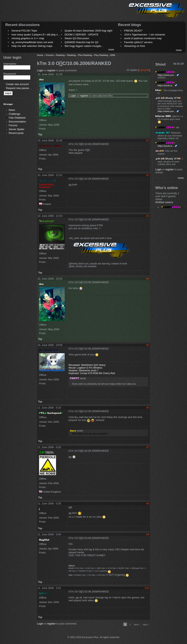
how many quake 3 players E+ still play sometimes (40, 35)
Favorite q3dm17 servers (138, 42)
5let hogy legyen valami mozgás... (84, 46)
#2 (148, 175)
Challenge (14, 114)
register (51, 70)
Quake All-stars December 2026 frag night (88, 31)
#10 (147, 588)
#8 (148, 504)
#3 (148, 216)
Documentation (17, 122)
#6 (148, 408)
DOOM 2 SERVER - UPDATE (81, 35)
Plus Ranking (85, 55)
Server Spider (16, 129)
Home (40, 55)
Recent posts (16, 133)
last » (146, 624)
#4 (148, 279)
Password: (11, 74)
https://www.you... (167, 75)
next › (137, 624)
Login (40, 70)
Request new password (19, 88)
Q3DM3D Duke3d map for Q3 (81, 42)
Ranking (60, 55)
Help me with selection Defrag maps (32, 46)
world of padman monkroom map (143, 38)
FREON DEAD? (133, 31)
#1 (148, 140)
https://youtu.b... (166, 85)
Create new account (17, 84)
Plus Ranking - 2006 (105, 55)
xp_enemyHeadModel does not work (32, 42)
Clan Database (17, 118)
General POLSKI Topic (24, 31)
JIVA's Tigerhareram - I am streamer (145, 35)
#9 (148, 534)
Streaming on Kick (135, 46)
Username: (11, 64)
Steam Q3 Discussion (77, 38)
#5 (148, 345)
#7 (148, 447)
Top (40, 134)
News (12, 110)
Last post (144, 70)
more (111, 50)
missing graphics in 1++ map (28, 38)
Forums (13, 125)
